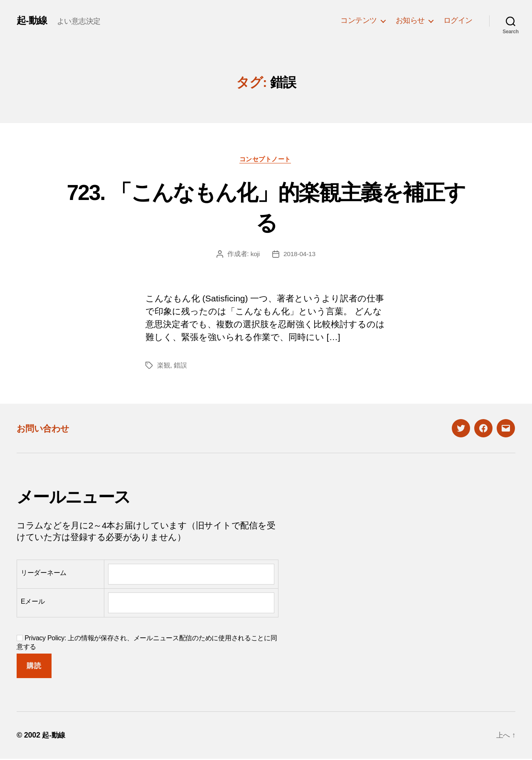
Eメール (33, 603)
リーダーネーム (44, 574)
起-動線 (32, 20)
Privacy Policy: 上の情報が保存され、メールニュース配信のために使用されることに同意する (147, 644)
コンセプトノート (266, 160)
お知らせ (410, 20)
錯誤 (180, 366)
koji (255, 255)
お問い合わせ (47, 429)
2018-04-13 (299, 255)
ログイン (458, 20)
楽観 (164, 366)
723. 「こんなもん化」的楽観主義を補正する (266, 207)
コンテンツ (359, 20)
